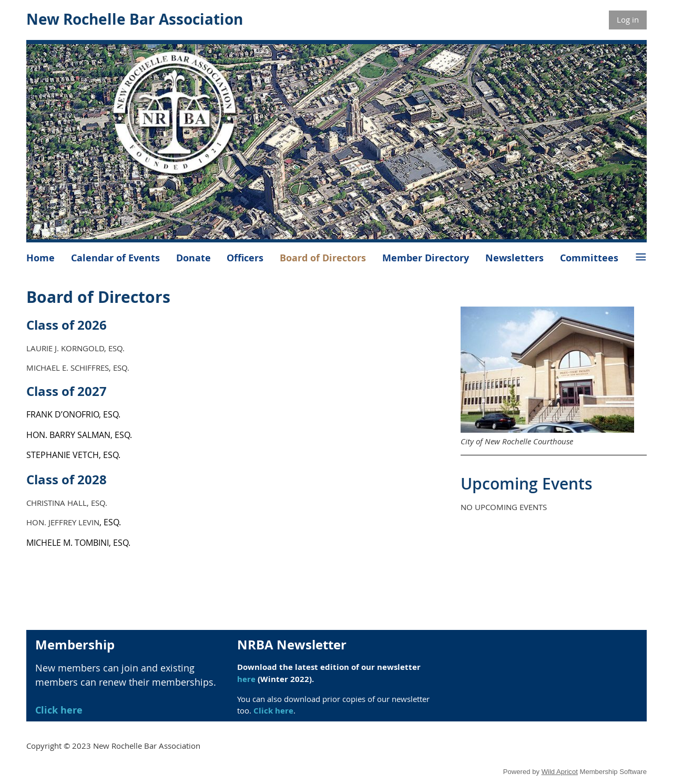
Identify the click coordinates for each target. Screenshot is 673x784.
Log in (628, 19)
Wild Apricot (560, 772)
